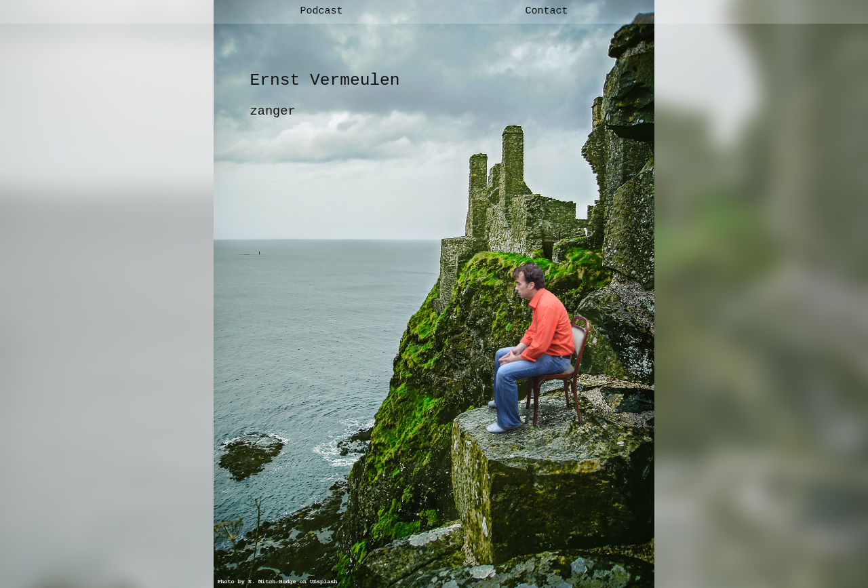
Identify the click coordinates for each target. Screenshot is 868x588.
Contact (546, 11)
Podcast (321, 11)
